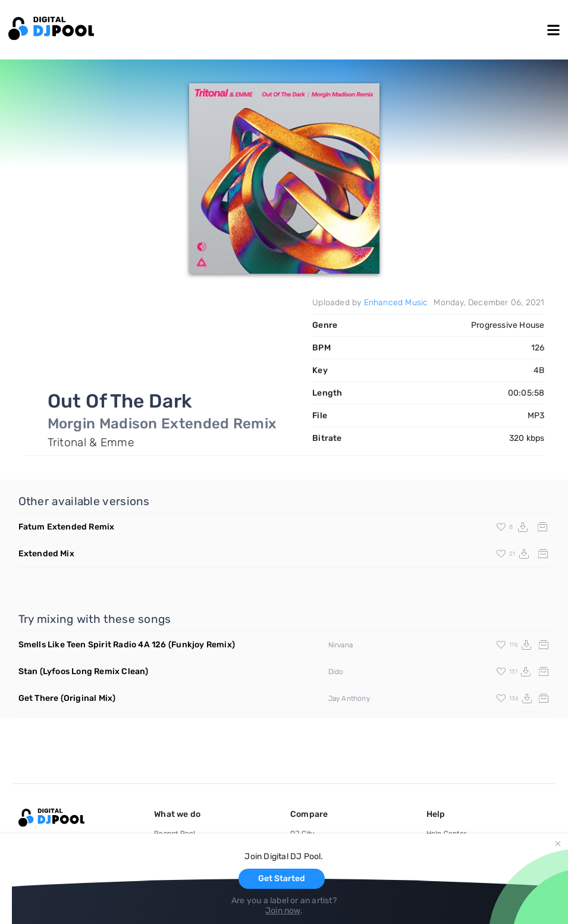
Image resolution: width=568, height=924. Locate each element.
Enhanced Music (396, 303)
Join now (283, 911)
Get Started (282, 878)
